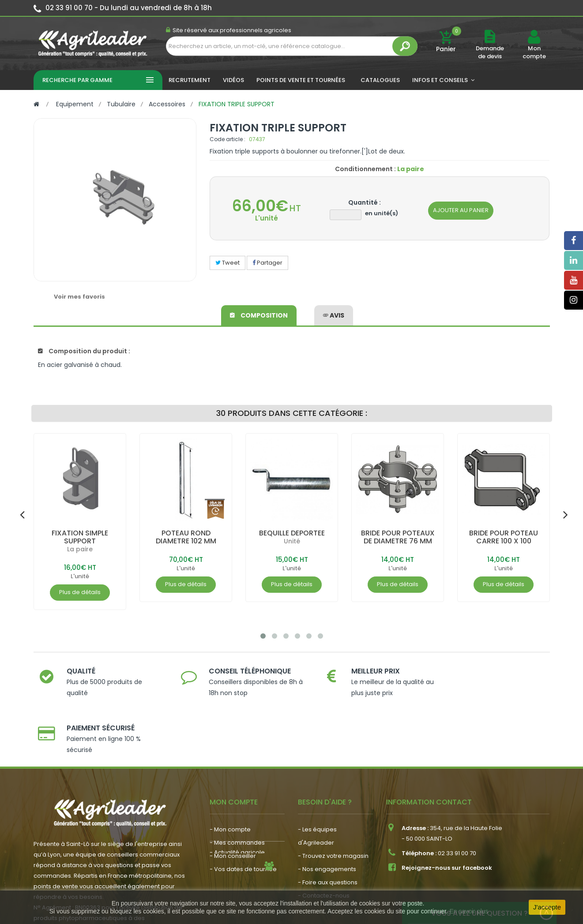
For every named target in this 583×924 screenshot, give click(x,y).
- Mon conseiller (233, 799)
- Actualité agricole (237, 835)
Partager (267, 263)
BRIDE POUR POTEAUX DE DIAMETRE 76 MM (397, 537)
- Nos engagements (327, 812)
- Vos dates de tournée (243, 812)
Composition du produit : (84, 351)
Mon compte (534, 52)
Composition (259, 315)
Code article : (228, 139)
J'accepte (547, 907)
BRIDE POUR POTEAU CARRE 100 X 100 (504, 537)
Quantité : (365, 202)
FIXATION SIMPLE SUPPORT (80, 537)
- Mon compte (230, 772)
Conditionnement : (365, 169)
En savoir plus (469, 911)
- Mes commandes (237, 786)
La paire (80, 549)
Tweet (228, 263)
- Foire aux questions (328, 825)
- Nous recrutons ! (235, 848)
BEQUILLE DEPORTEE (291, 533)
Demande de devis (490, 52)
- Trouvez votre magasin (333, 799)
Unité (291, 541)
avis (334, 315)
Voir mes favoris (79, 297)
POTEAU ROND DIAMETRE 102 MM (186, 537)
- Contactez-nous (324, 839)
